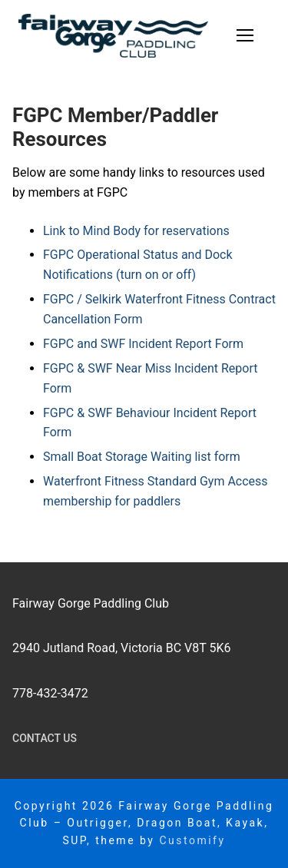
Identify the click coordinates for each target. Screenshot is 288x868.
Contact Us (45, 738)
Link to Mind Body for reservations (136, 231)
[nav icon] (245, 36)
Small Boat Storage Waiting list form (142, 457)
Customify (192, 840)
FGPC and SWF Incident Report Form (143, 344)
